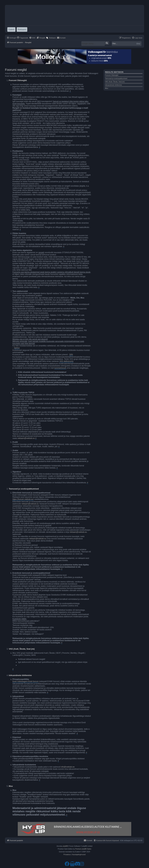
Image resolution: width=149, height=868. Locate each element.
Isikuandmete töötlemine (113, 85)
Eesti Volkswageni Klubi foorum (25, 681)
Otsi (138, 44)
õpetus (17, 348)
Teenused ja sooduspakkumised (116, 78)
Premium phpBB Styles (83, 849)
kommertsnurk (60, 368)
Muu (107, 88)
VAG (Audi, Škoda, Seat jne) (115, 82)
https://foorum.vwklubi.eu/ (23, 499)
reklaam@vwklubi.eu (26, 438)
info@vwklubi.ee (68, 767)
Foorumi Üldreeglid (112, 75)
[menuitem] (23, 38)
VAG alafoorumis (66, 361)
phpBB (65, 846)
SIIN (71, 355)
